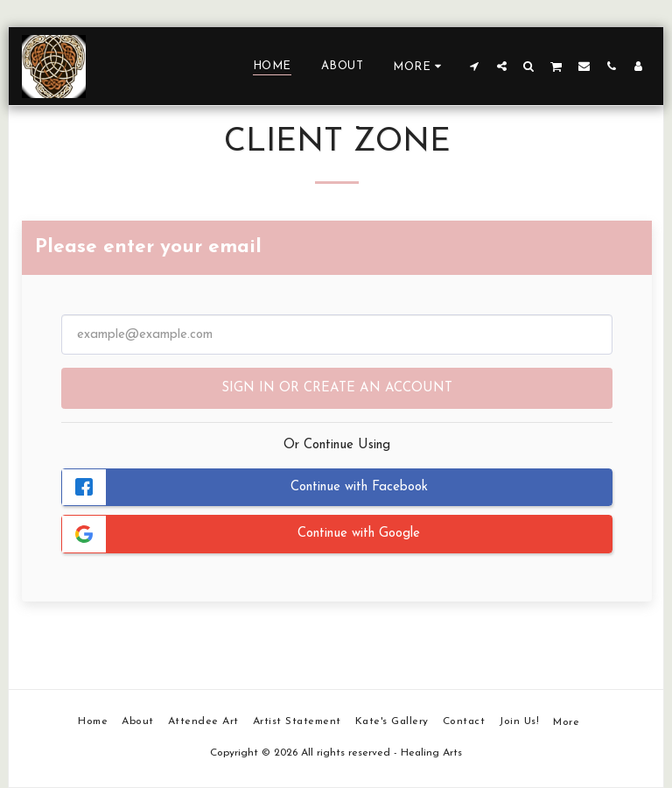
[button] (475, 66)
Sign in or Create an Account (337, 388)
